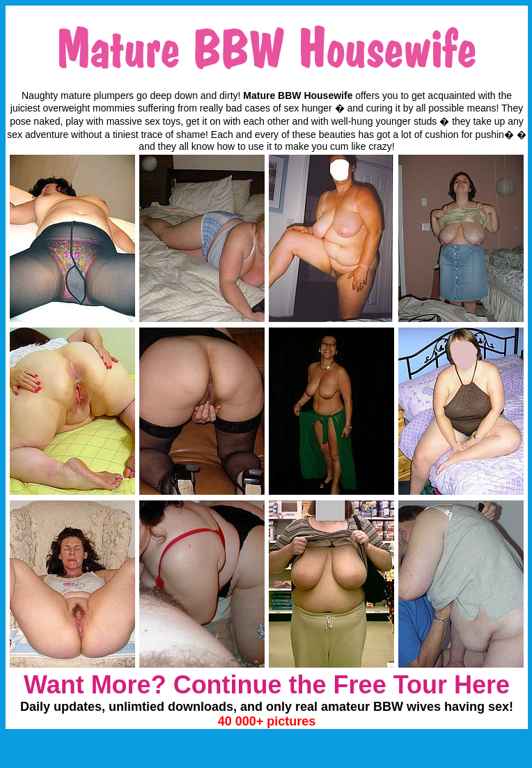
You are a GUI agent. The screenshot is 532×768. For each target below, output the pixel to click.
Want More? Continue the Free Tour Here (267, 685)
